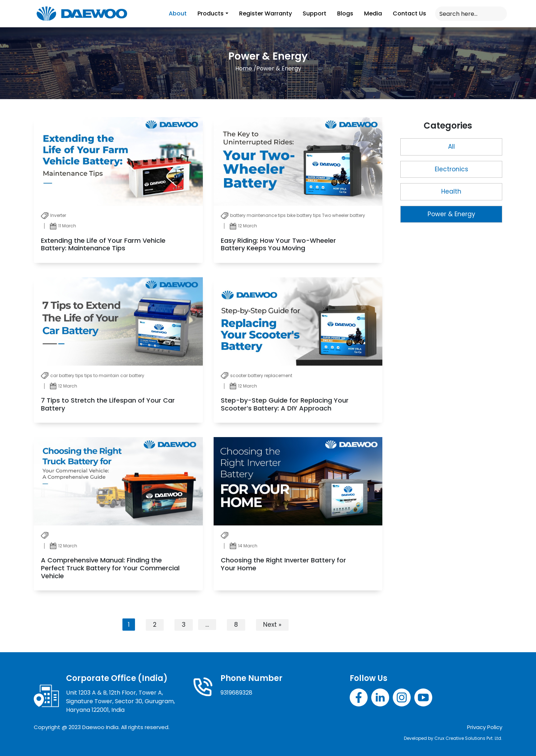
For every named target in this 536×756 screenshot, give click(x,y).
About (178, 13)
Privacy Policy (485, 727)
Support (314, 13)
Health (451, 191)
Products (211, 13)
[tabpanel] (208, 376)
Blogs (345, 13)
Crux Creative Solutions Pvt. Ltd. (468, 738)
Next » (272, 625)
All (451, 147)
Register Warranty (265, 13)
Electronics (451, 169)
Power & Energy (451, 214)
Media (373, 13)
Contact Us (409, 13)
